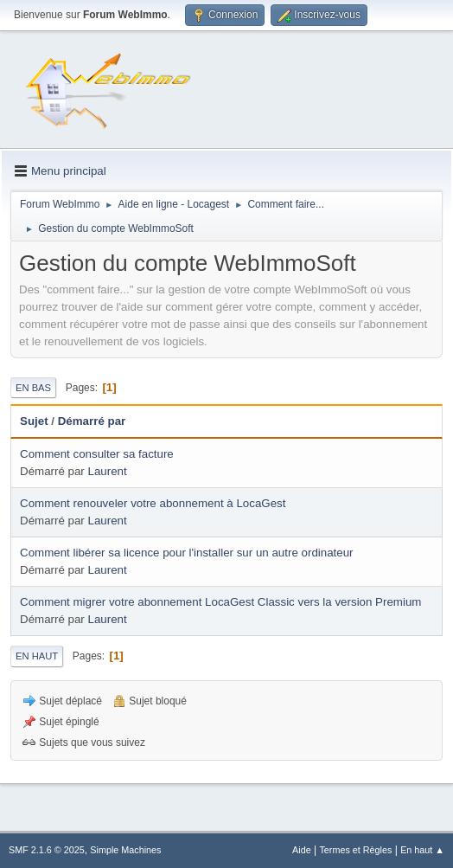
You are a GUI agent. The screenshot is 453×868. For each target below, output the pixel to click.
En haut (37, 656)
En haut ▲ (422, 850)
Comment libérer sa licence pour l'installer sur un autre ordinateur (187, 553)
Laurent (108, 471)
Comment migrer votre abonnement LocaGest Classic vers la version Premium (220, 602)
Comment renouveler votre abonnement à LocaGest (153, 503)
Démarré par (92, 421)
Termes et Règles (355, 850)
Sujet (34, 421)
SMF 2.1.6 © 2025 (47, 850)
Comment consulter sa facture (97, 454)
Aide (302, 850)
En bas (33, 388)
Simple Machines (125, 850)
